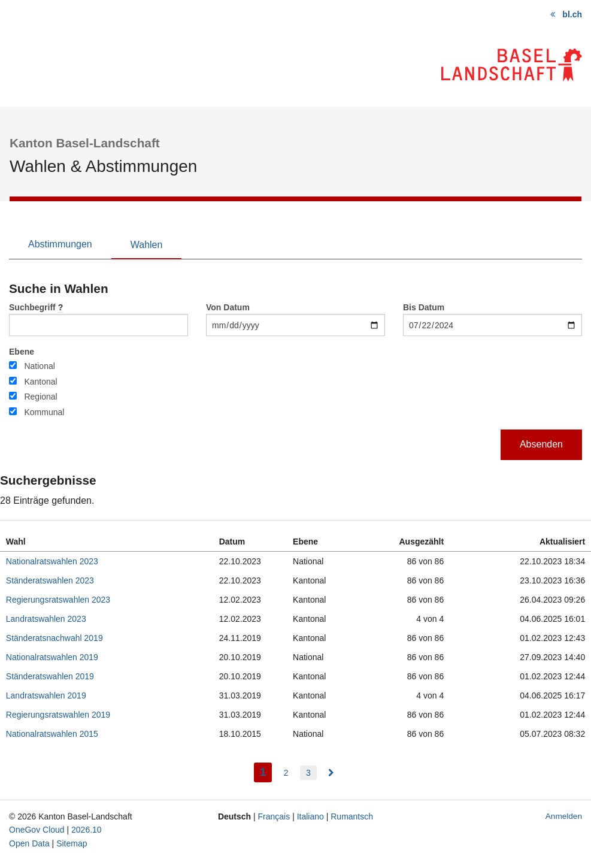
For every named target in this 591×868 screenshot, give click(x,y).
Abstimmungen (60, 244)
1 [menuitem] (266, 771)
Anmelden (564, 816)
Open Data (29, 843)
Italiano (310, 816)
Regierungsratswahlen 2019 (58, 715)
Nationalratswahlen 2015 (52, 734)
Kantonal (40, 382)
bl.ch (572, 14)
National (39, 366)
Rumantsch (352, 816)
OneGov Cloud (37, 830)
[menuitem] (331, 773)
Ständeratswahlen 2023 (50, 580)
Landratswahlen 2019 (46, 695)
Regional (40, 397)
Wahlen (147, 245)
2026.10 (87, 830)
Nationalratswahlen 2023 (52, 561)
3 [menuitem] (308, 773)
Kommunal (44, 412)
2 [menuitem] (286, 773)
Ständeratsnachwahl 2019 (54, 638)
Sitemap (72, 843)
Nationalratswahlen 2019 (52, 657)
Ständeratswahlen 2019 (50, 676)
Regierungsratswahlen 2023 (58, 600)
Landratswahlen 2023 (46, 619)
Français (274, 816)
